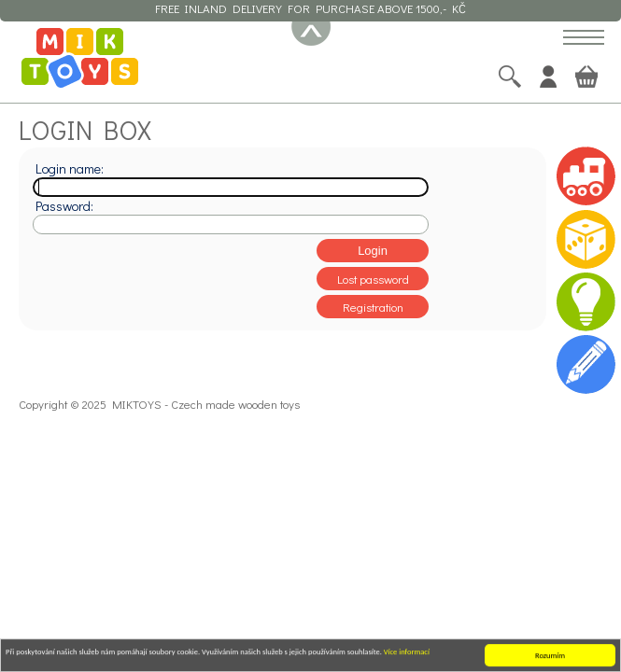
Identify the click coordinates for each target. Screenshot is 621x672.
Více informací (407, 652)
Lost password (373, 279)
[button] (584, 39)
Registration (373, 307)
